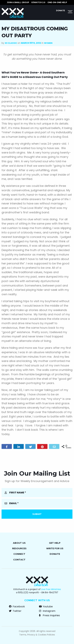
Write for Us (55, 548)
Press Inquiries (49, 615)
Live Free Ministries (51, 589)
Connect (19, 554)
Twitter (15, 611)
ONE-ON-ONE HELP (57, 2)
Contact (19, 560)
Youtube (46, 607)
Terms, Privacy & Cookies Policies (37, 635)
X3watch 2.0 (38, 2)
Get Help (55, 543)
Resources (19, 548)
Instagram (47, 611)
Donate (61, 11)
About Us (19, 543)
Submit (37, 514)
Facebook (17, 607)
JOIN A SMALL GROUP (18, 2)
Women (48, 43)
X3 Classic (11, 43)
